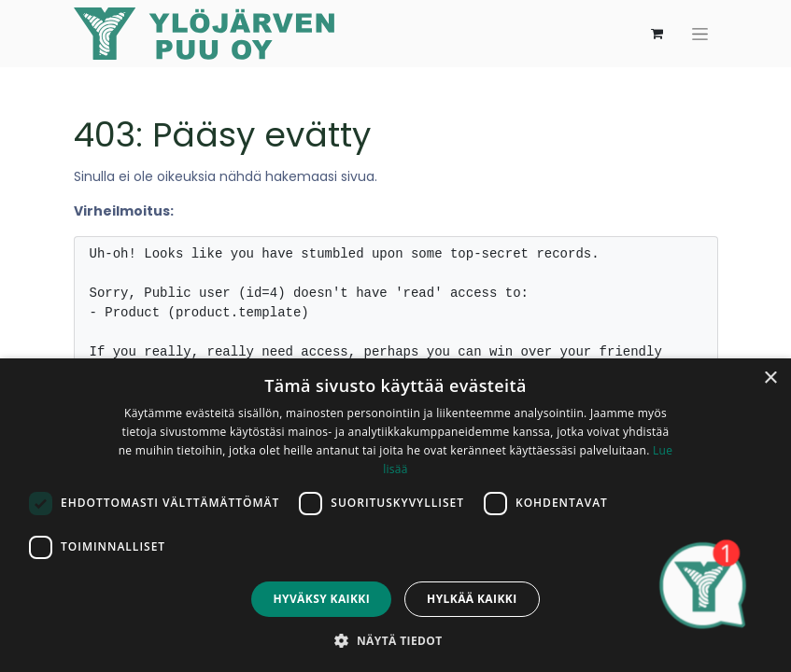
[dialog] (395, 515)
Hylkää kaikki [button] (472, 599)
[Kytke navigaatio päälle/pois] (700, 34)
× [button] (770, 378)
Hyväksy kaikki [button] (321, 599)
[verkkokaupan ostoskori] (657, 34)
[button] (395, 640)
